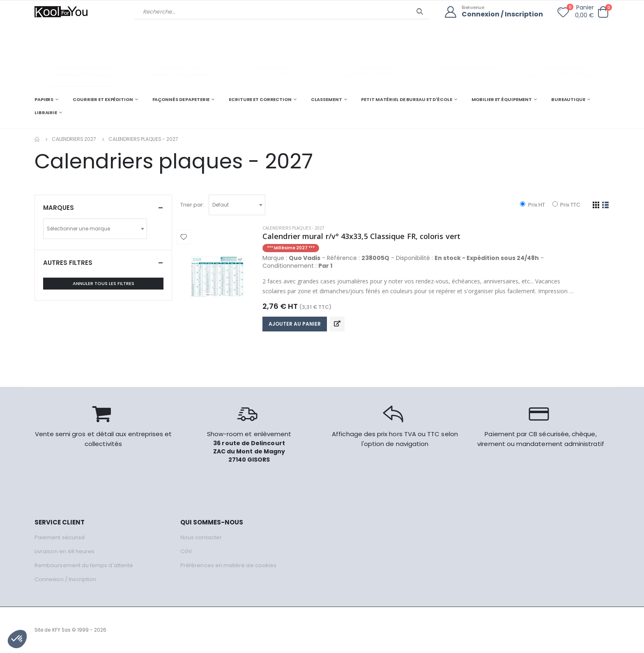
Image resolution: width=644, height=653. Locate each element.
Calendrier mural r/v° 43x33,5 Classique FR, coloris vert (361, 236)
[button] (603, 12)
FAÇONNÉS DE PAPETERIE (181, 99)
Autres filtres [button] (68, 263)
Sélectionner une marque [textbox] (78, 229)
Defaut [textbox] (221, 205)
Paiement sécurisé (60, 537)
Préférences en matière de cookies (228, 565)
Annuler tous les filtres (103, 283)
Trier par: (192, 205)
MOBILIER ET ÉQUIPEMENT (502, 99)
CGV (186, 551)
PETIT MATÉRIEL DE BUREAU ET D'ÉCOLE (406, 99)
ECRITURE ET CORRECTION (260, 99)
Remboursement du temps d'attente (84, 565)
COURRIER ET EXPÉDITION (103, 99)
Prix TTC (566, 205)
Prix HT (532, 205)
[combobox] (237, 205)
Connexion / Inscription (502, 15)
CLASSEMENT (327, 99)
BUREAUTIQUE (568, 99)
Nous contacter (201, 537)
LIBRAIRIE (46, 113)
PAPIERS (44, 99)
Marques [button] (59, 208)
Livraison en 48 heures (64, 551)
